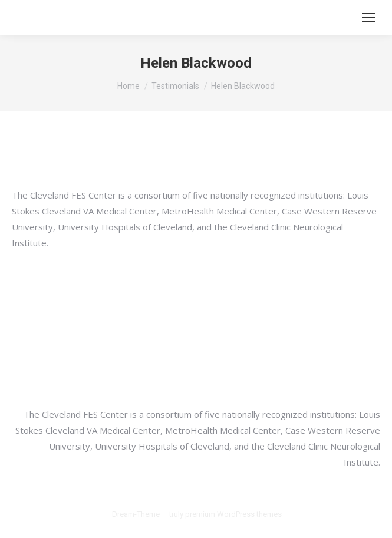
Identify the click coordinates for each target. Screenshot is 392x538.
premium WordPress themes (233, 514)
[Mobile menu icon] (368, 18)
